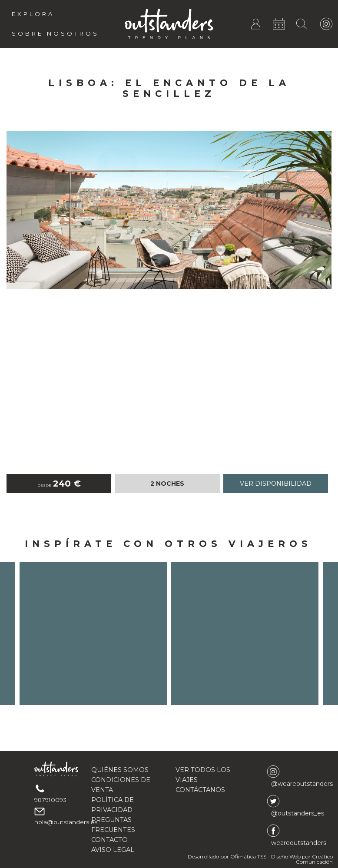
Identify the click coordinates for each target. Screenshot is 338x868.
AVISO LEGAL (113, 850)
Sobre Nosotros (55, 33)
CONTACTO (109, 840)
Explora (33, 14)
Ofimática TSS (248, 856)
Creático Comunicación (314, 859)
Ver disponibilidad (276, 484)
